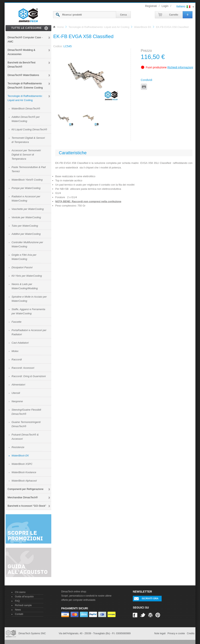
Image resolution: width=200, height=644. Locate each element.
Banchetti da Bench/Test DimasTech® (21, 65)
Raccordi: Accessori (23, 368)
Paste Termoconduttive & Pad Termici (29, 169)
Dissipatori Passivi (22, 267)
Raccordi (17, 359)
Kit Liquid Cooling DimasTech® (29, 129)
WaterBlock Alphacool (24, 481)
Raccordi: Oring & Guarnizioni (29, 376)
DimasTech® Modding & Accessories (21, 52)
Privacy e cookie (176, 633)
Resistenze (18, 447)
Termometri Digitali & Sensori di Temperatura (28, 140)
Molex (15, 351)
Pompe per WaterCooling (26, 188)
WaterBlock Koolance (24, 472)
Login (165, 6)
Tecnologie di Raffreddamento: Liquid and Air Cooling (25, 98)
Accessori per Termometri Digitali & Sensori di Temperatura (26, 155)
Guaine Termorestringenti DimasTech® (26, 424)
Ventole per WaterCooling (26, 217)
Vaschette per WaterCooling (28, 209)
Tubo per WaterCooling (25, 226)
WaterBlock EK (20, 456)
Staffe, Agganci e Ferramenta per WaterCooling (28, 311)
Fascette (17, 322)
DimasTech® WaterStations (23, 75)
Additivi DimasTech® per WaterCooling (26, 119)
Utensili (16, 393)
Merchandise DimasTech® (23, 497)
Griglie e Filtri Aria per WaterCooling (24, 257)
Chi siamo (20, 592)
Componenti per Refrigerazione (25, 489)
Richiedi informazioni (180, 67)
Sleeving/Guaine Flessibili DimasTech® (26, 412)
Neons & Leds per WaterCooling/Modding (25, 286)
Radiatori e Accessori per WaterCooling (26, 199)
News (18, 610)
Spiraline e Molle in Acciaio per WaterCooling (29, 299)
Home (60, 27)
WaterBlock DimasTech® (26, 109)
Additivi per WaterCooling (26, 234)
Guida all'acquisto (24, 597)
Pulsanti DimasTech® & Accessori (25, 437)
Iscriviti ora (150, 599)
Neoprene (17, 401)
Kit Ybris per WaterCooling (27, 276)
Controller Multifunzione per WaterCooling (27, 244)
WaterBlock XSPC (22, 464)
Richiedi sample (23, 605)
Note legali (160, 633)
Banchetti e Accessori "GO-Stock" (27, 506)
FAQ (17, 601)
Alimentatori (18, 385)
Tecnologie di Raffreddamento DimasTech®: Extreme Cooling (25, 86)
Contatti (19, 614)
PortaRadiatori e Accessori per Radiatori (29, 332)
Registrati (151, 6)
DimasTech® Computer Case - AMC (25, 39)
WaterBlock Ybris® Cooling (27, 180)
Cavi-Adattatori (20, 343)
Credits (191, 633)
